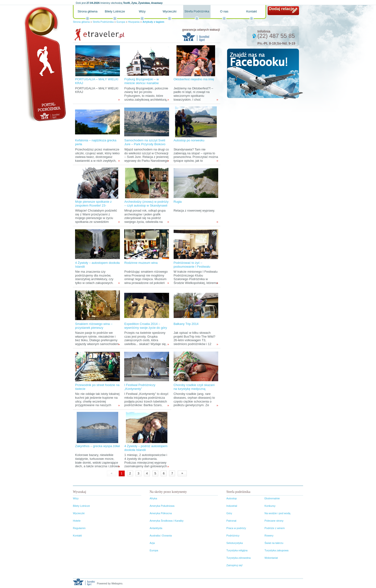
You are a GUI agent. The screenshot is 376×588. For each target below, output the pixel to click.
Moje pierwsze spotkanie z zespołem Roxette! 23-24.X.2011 (93, 205)
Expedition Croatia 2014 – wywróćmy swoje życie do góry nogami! (146, 328)
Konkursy (270, 506)
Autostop (232, 498)
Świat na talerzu (274, 543)
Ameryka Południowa (162, 506)
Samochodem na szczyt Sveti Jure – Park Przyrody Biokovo (145, 142)
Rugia (178, 202)
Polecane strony (274, 521)
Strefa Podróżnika (197, 11)
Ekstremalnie (272, 498)
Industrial (232, 506)
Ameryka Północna (161, 513)
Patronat (231, 521)
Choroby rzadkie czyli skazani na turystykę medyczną (194, 387)
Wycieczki (170, 11)
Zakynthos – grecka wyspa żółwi (97, 446)
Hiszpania (134, 22)
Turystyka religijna (237, 550)
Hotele (77, 521)
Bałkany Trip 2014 (186, 324)
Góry (229, 513)
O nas (224, 11)
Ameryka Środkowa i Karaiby (167, 521)
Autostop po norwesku (189, 140)
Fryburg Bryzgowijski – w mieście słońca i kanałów (141, 81)
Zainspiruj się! (235, 565)
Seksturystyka (235, 543)
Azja (152, 543)
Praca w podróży (236, 528)
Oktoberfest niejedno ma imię (194, 79)
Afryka (153, 498)
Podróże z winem (275, 528)
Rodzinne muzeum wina (141, 263)
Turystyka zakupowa (276, 550)
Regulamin (79, 528)
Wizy (142, 11)
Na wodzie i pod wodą (277, 513)
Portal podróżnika (44, 64)
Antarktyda (156, 528)
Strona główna (87, 11)
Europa (121, 22)
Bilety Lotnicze (115, 11)
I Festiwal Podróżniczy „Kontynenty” (140, 387)
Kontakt (252, 11)
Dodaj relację (282, 9)
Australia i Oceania (161, 536)
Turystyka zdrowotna (238, 558)
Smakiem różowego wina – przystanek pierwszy (94, 326)
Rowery (269, 536)
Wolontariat (271, 558)
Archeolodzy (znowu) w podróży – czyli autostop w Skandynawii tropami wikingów (146, 205)
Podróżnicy (233, 536)
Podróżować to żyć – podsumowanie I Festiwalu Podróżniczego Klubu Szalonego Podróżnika (192, 268)
